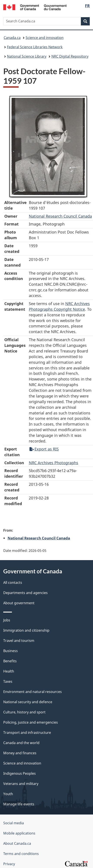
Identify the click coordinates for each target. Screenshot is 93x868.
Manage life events (19, 804)
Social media (14, 823)
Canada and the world (21, 743)
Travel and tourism (19, 641)
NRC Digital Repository (70, 56)
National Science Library (27, 56)
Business (11, 651)
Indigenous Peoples (20, 773)
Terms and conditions (21, 854)
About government (19, 603)
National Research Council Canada (60, 216)
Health (9, 671)
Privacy (9, 864)
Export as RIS (44, 449)
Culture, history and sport (24, 712)
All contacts (13, 583)
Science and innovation (45, 38)
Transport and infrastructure (27, 733)
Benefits (10, 661)
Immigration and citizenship (26, 630)
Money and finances (20, 753)
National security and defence (28, 702)
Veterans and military (21, 784)
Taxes (8, 681)
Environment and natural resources (33, 692)
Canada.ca (12, 38)
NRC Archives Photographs (54, 463)
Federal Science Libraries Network (35, 47)
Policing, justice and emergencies (31, 722)
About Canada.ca (17, 843)
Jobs (7, 620)
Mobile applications (19, 833)
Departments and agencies (25, 593)
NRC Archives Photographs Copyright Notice (59, 306)
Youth (8, 794)
